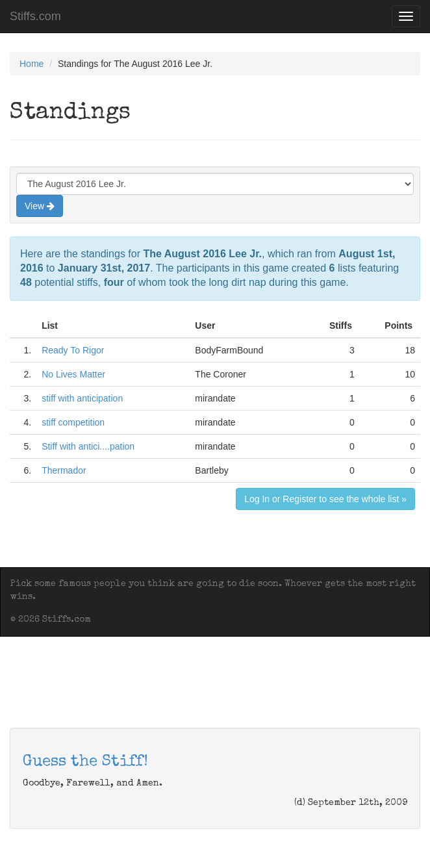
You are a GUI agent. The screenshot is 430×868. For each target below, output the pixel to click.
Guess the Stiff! (85, 762)
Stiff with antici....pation (88, 446)
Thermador (64, 470)
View (40, 206)
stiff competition (73, 422)
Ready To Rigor (73, 350)
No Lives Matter (73, 374)
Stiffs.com (35, 16)
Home (32, 64)
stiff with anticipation (82, 398)
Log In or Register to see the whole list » (325, 499)
